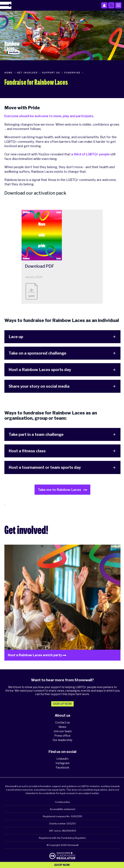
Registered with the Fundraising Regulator (62, 838)
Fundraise (72, 73)
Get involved (27, 73)
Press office (62, 736)
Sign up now (62, 704)
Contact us (63, 723)
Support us (51, 73)
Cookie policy (63, 802)
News (62, 727)
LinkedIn (62, 759)
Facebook (63, 768)
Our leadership (62, 740)
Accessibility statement (63, 809)
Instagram (63, 763)
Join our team (63, 731)
